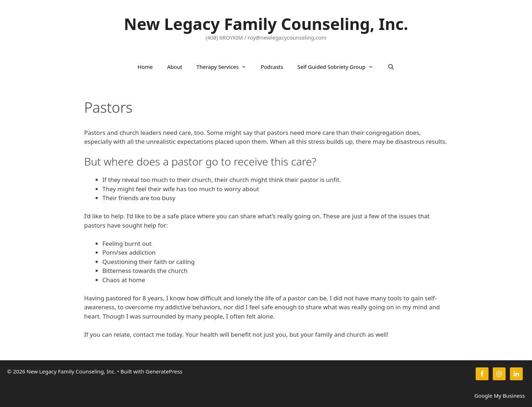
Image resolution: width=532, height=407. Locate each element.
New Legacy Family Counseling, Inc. (266, 24)
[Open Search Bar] (391, 67)
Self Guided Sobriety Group (339, 67)
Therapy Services (225, 67)
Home (145, 67)
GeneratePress (164, 371)
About (175, 67)
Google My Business (500, 396)
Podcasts (272, 67)
